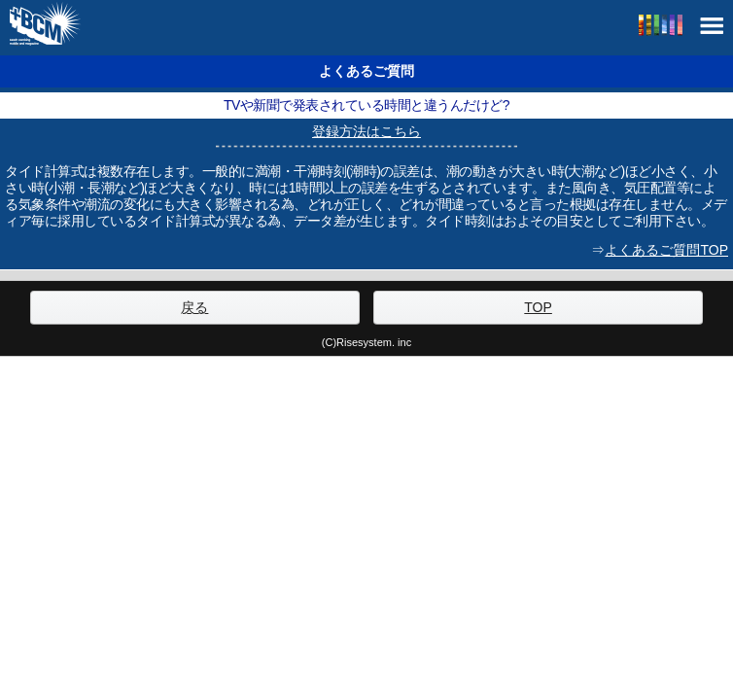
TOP (538, 307)
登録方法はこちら (366, 131)
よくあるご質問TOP (666, 250)
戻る (194, 307)
